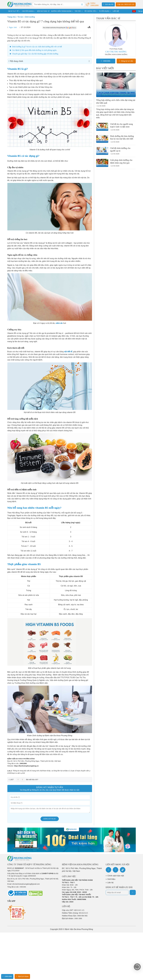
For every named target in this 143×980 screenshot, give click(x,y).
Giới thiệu (111, 879)
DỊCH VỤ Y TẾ (13, 11)
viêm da (59, 323)
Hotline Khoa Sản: (75, 916)
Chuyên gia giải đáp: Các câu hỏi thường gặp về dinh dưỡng (35, 54)
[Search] (82, 4)
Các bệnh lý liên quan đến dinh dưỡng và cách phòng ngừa (34, 50)
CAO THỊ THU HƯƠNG (116, 52)
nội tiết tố (68, 352)
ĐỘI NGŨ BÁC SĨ (43, 11)
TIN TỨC (78, 11)
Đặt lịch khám (22, 976)
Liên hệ (110, 883)
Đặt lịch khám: (72, 918)
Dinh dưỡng (30, 17)
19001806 (23, 763)
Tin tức (20, 17)
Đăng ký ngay (50, 819)
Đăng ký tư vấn (126, 61)
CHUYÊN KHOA (28, 11)
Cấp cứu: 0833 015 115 (126, 4)
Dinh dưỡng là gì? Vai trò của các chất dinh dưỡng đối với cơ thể (37, 47)
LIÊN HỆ (116, 11)
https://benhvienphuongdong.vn (26, 766)
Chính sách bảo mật (116, 876)
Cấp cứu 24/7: (73, 910)
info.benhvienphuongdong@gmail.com (26, 884)
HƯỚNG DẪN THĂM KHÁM (61, 11)
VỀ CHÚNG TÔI (90, 11)
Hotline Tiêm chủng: (75, 913)
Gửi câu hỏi (108, 4)
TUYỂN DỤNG (104, 11)
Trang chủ (12, 17)
